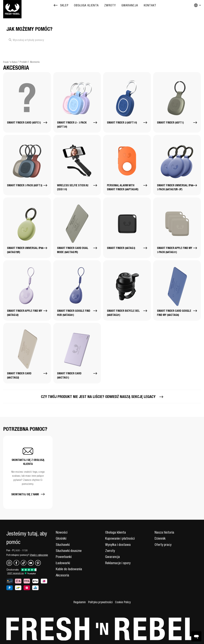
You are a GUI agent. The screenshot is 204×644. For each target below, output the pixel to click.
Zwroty (110, 551)
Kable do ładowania (69, 569)
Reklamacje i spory (118, 563)
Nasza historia (164, 532)
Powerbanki (64, 557)
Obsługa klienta (116, 532)
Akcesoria (35, 62)
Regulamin (80, 602)
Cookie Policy (123, 602)
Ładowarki (63, 563)
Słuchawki (63, 545)
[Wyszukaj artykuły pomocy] (48, 40)
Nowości (62, 532)
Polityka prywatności (100, 602)
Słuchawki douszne (69, 551)
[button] (28, 472)
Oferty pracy (163, 545)
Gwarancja (113, 557)
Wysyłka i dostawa (118, 545)
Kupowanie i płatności (120, 538)
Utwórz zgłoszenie (39, 555)
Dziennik (160, 538)
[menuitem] (86, 5)
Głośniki (61, 538)
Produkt (24, 62)
